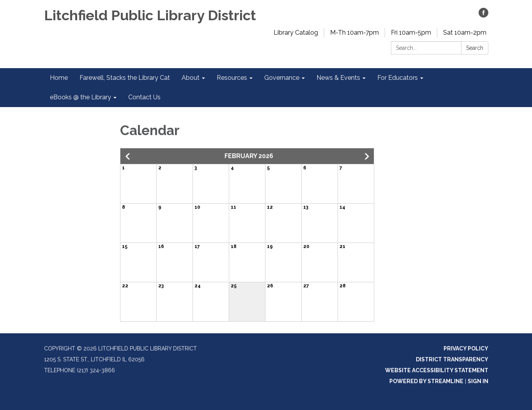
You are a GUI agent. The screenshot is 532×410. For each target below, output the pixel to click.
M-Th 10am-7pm (354, 33)
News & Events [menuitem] (338, 78)
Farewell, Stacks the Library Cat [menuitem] (125, 78)
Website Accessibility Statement (437, 370)
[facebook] (483, 15)
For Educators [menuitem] (398, 78)
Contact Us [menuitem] (144, 97)
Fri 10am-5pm (411, 33)
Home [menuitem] (59, 78)
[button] (128, 157)
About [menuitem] (191, 78)
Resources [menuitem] (232, 78)
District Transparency (452, 359)
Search (475, 48)
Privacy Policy (466, 348)
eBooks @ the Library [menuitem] (80, 97)
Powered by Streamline (426, 381)
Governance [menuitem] (282, 78)
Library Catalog (296, 33)
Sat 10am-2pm (465, 33)
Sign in (478, 381)
